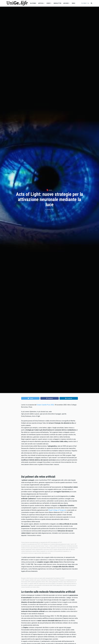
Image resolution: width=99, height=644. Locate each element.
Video (73, 3)
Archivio (67, 3)
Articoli (41, 3)
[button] (30, 398)
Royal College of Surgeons (57, 548)
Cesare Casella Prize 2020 (45, 405)
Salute (50, 190)
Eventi (49, 3)
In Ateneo (33, 3)
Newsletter (57, 3)
